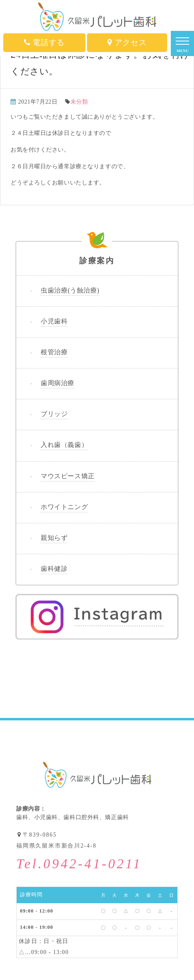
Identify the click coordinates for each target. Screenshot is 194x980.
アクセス (127, 42)
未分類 (79, 102)
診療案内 (97, 253)
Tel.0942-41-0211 (79, 864)
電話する (44, 42)
